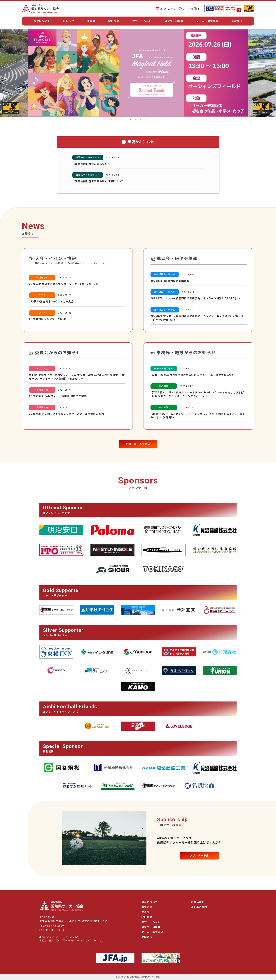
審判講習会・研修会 (165, 274)
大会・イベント (142, 21)
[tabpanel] (138, 73)
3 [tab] (141, 119)
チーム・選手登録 (207, 21)
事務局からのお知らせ (88, 157)
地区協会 (114, 21)
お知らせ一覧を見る (138, 444)
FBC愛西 (164, 407)
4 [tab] (146, 119)
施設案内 (237, 21)
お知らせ (68, 21)
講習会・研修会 (174, 21)
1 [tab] (130, 119)
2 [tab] (135, 119)
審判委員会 (42, 390)
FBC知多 (164, 386)
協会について (42, 21)
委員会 (91, 21)
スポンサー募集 (199, 856)
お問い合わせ (166, 9)
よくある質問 (189, 9)
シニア (42, 295)
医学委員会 (42, 369)
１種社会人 (42, 278)
